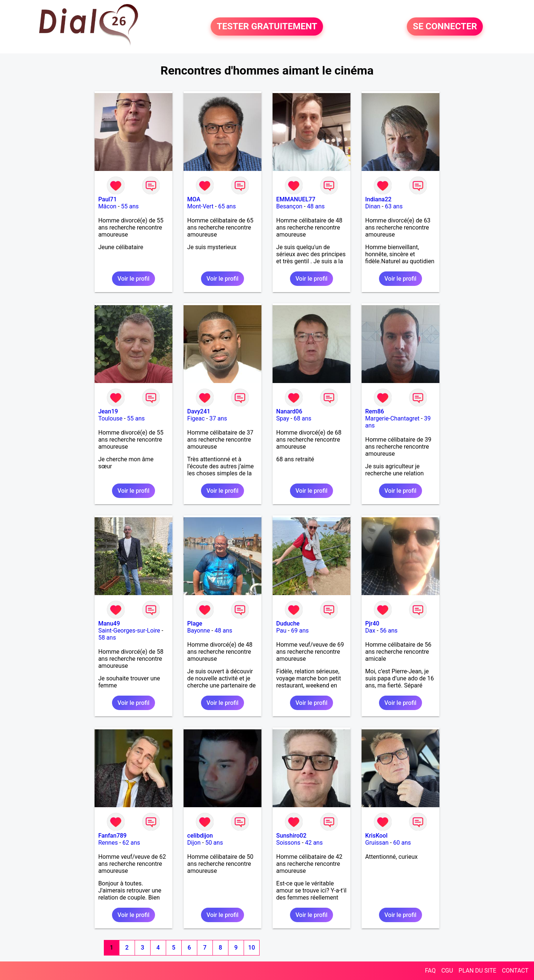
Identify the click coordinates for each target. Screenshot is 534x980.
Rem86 (375, 411)
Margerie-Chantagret (392, 418)
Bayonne (199, 631)
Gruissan (377, 843)
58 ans (107, 638)
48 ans (316, 206)
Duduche (288, 623)
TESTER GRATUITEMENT (267, 27)
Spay (283, 418)
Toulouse (110, 418)
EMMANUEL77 (296, 199)
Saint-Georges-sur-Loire (129, 631)
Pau (281, 631)
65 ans (227, 206)
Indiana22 (378, 199)
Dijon (194, 843)
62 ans (131, 843)
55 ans (130, 206)
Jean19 (108, 411)
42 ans (314, 843)
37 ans (218, 418)
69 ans (300, 631)
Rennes (108, 843)
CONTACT (515, 971)
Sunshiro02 (291, 836)
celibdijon (200, 836)
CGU (447, 971)
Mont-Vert (200, 206)
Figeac (196, 418)
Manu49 (109, 623)
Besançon (289, 206)
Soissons (288, 843)
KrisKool (376, 836)
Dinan (373, 206)
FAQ (430, 971)
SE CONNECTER (445, 27)
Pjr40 (372, 623)
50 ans (214, 843)
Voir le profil (133, 279)
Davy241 (199, 411)
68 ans (303, 418)
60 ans (402, 843)
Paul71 (108, 199)
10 (251, 948)
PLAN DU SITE (478, 971)
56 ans (389, 631)
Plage (195, 623)
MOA (194, 199)
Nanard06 (289, 411)
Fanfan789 (113, 836)
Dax (370, 631)
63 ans (394, 206)
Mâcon (107, 206)
